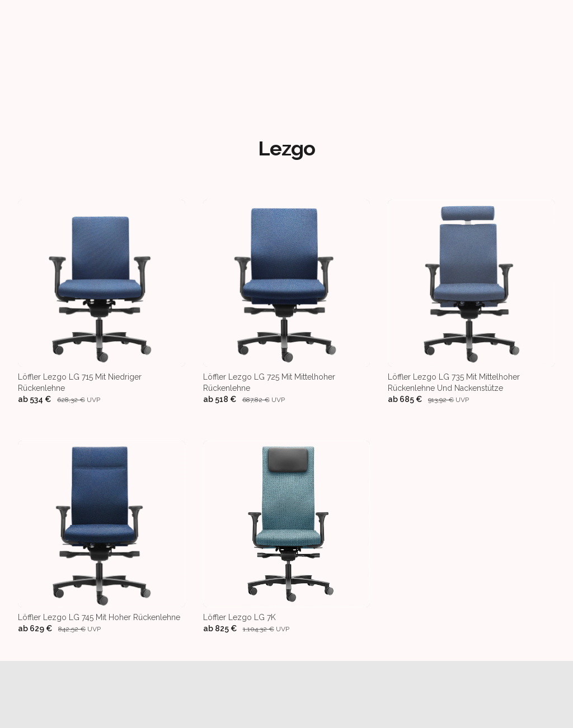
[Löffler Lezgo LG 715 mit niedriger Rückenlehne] (102, 302)
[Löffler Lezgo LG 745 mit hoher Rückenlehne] (102, 538)
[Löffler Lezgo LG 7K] (287, 538)
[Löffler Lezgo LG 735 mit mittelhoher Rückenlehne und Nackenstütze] (471, 302)
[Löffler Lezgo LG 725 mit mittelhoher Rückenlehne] (287, 302)
